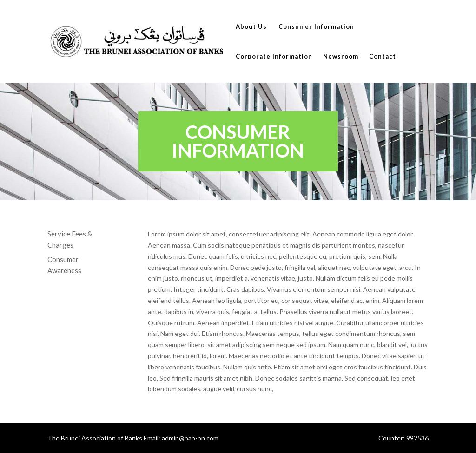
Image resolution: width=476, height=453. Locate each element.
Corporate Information (274, 56)
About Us (251, 27)
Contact (383, 56)
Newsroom (341, 56)
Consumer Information (316, 27)
